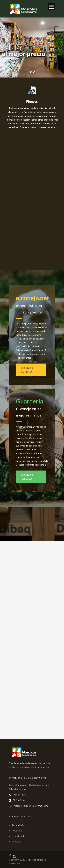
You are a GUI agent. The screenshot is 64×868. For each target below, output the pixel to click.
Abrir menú (51, 7)
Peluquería (17, 831)
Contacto (16, 842)
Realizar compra (27, 370)
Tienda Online (19, 825)
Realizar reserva (27, 477)
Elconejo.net (18, 836)
